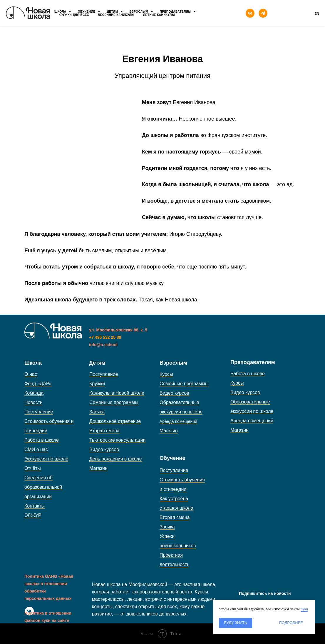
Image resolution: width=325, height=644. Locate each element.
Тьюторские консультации (117, 440)
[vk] (250, 13)
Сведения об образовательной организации (43, 487)
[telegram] (263, 13)
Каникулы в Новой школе (117, 393)
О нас (31, 374)
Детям (113, 12)
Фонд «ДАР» (38, 384)
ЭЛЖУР (33, 515)
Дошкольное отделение (115, 421)
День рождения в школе (116, 459)
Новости (33, 402)
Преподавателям (176, 12)
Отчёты (33, 468)
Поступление (39, 412)
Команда (34, 393)
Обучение (87, 12)
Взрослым (139, 12)
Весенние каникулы (116, 15)
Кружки (97, 384)
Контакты (35, 506)
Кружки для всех (74, 15)
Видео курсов (104, 449)
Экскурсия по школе (46, 459)
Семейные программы (114, 402)
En (317, 14)
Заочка (97, 412)
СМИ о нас (36, 449)
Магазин (98, 468)
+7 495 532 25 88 (105, 337)
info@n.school (103, 345)
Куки (304, 609)
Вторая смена (104, 431)
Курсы (166, 374)
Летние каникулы (159, 15)
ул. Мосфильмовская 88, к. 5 (118, 330)
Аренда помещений (252, 421)
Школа (61, 12)
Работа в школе (42, 440)
